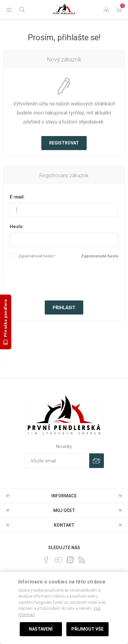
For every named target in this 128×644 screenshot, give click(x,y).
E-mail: (17, 197)
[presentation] (64, 279)
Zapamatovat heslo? (37, 256)
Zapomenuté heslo (100, 256)
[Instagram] (70, 560)
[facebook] (46, 560)
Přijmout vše (87, 629)
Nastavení (41, 629)
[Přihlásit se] (57, 461)
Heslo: (17, 227)
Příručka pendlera (6, 322)
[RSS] (82, 560)
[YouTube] (58, 560)
